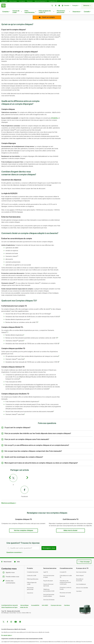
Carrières (79, 587)
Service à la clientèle (82, 583)
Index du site (24, 603)
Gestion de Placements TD (41, 1)
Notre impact (80, 571)
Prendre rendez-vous (11, 572)
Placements (30, 1)
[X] (19, 475)
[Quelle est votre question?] (23, 543)
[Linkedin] (20, 617)
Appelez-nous (9, 568)
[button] (52, 5)
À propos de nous (56, 601)
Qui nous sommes (81, 567)
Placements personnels (63, 12)
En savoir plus (6, 631)
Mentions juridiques (8, 498)
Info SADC (45, 601)
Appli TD (46, 567)
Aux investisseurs (81, 580)
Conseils (87, 12)
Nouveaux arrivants (65, 588)
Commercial (22, 1)
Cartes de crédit (17, 12)
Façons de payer (48, 576)
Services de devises (49, 595)
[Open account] (47, 17)
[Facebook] (19, 487)
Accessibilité (35, 601)
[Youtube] (16, 617)
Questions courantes (14, 548)
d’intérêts (54, 113)
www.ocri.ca (6, 640)
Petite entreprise (13, 1)
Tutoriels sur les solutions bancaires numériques (65, 578)
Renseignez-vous (49, 543)
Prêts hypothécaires (30, 12)
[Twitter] (3, 617)
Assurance (77, 12)
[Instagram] (11, 617)
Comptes (6, 12)
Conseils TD (63, 567)
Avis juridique (24, 601)
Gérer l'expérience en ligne (9, 603)
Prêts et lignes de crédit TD (46, 12)
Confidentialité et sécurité (10, 601)
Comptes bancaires (33, 567)
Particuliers (4, 1)
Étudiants (62, 592)
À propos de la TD (53, 1)
